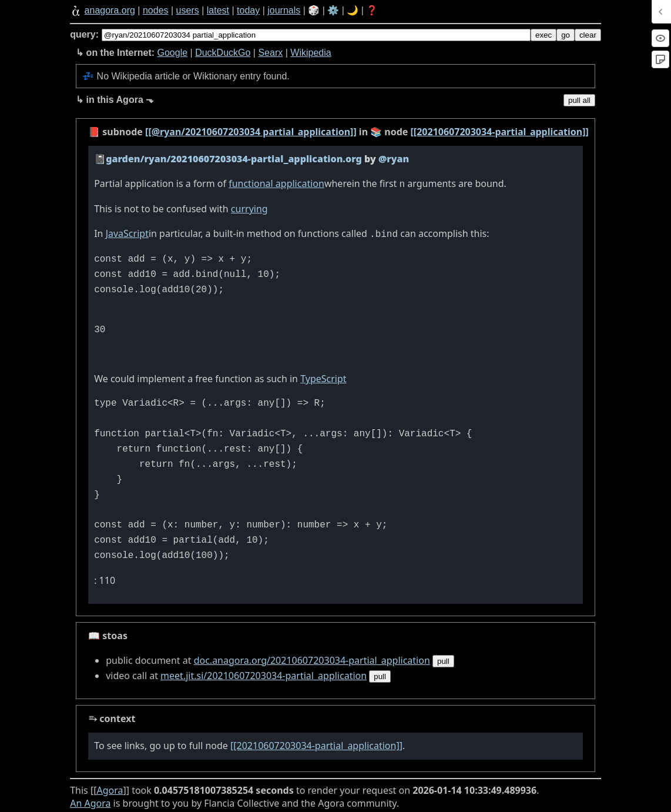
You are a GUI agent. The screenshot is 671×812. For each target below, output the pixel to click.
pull (443, 659)
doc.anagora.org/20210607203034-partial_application (312, 658)
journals (284, 10)
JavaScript (127, 232)
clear (588, 35)
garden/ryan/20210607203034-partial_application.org (234, 159)
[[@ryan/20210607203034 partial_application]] (251, 132)
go (566, 35)
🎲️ (314, 10)
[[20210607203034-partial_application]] (500, 132)
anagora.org (110, 10)
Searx (270, 53)
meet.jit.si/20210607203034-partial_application (264, 673)
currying (249, 208)
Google (173, 53)
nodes (156, 10)
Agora (110, 788)
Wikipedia (311, 53)
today (248, 10)
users (188, 10)
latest (218, 10)
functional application (276, 183)
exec (543, 35)
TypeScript (323, 376)
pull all (579, 100)
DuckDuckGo (223, 53)
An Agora (90, 801)
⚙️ (333, 10)
